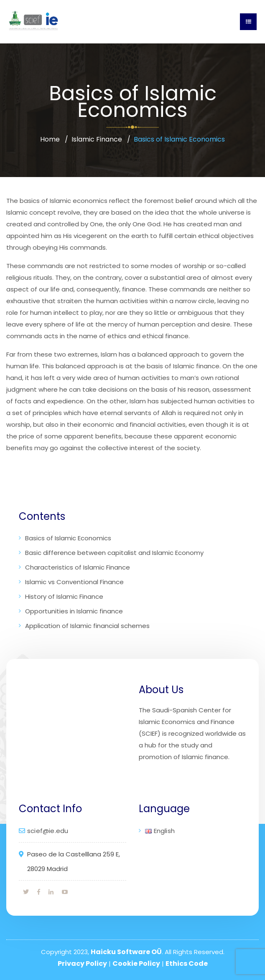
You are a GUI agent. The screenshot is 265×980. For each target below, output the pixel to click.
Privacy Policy (82, 964)
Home (50, 139)
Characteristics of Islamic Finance (78, 567)
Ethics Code (187, 964)
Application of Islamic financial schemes (87, 626)
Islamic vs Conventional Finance (74, 582)
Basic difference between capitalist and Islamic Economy (114, 553)
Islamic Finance (97, 139)
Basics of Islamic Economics (68, 538)
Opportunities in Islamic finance (74, 611)
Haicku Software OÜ (126, 952)
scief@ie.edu (48, 831)
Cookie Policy (136, 964)
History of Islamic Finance (64, 596)
